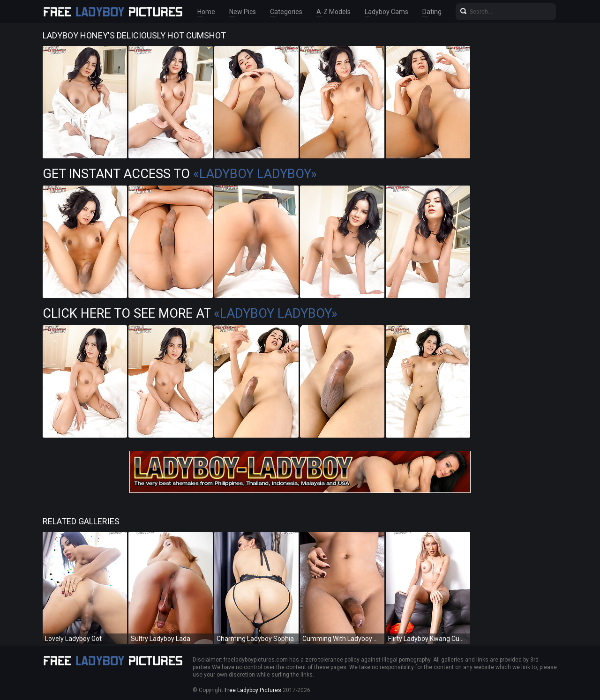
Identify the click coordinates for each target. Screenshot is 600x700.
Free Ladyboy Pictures (253, 690)
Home (206, 12)
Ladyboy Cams (386, 12)
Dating (432, 12)
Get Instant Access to (180, 174)
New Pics (243, 12)
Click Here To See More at (190, 313)
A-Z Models (334, 12)
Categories (286, 12)
